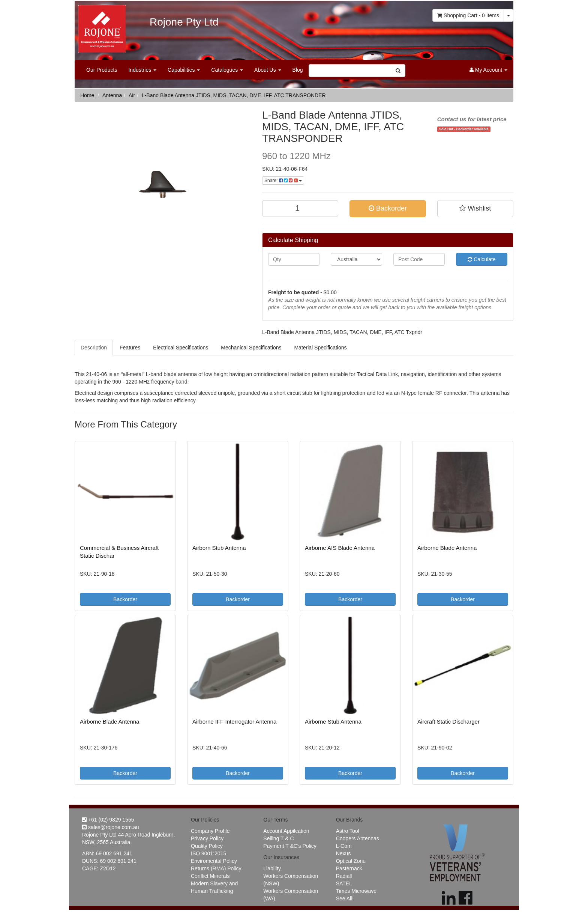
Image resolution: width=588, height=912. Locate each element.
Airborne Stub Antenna (333, 722)
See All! (345, 898)
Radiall (344, 876)
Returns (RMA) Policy (216, 868)
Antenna (112, 95)
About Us (268, 70)
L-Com (344, 846)
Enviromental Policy (214, 861)
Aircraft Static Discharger (448, 722)
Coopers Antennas (358, 838)
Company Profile (210, 831)
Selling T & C (278, 838)
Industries (142, 70)
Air (132, 95)
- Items (468, 15)
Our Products (102, 70)
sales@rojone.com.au (111, 827)
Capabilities (184, 70)
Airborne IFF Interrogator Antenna (234, 722)
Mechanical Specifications (251, 348)
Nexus (343, 853)
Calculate (481, 259)
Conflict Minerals (210, 876)
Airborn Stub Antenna (219, 548)
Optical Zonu (351, 861)
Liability (272, 868)
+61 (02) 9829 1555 (108, 820)
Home (87, 95)
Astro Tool (348, 831)
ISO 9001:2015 (208, 853)
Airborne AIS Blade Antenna (340, 548)
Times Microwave (356, 891)
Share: (283, 181)
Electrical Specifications (181, 348)
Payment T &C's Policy (290, 846)
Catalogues (227, 70)
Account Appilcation (286, 831)
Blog (298, 70)
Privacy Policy (207, 838)
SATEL (344, 883)
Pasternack (349, 868)
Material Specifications (320, 348)
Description (94, 348)
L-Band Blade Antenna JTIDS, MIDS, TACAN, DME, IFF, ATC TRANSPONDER (234, 95)
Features (130, 348)
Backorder (388, 208)
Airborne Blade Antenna (447, 548)
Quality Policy (207, 846)
